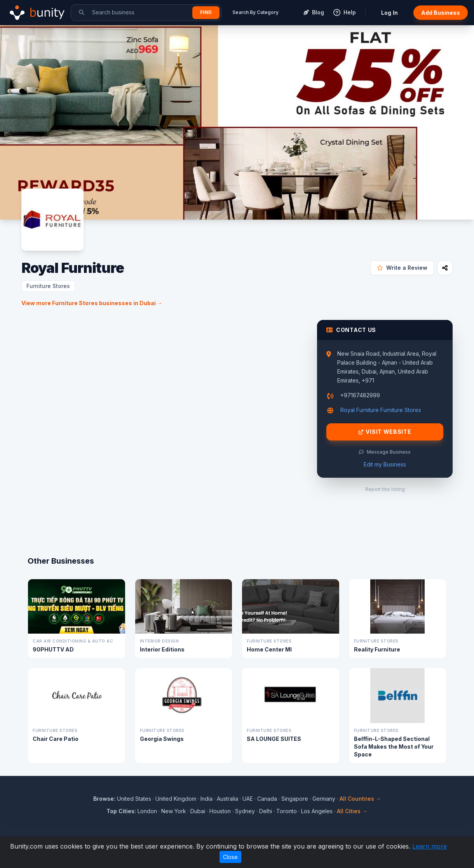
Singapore (295, 799)
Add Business (441, 13)
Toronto (287, 811)
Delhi (266, 811)
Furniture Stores (48, 286)
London (147, 811)
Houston (220, 811)
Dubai (198, 811)
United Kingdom (176, 799)
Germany (324, 799)
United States (134, 799)
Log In (389, 13)
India (207, 799)
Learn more (430, 846)
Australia (227, 799)
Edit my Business (385, 464)
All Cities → (352, 811)
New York (174, 811)
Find (206, 12)
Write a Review (402, 268)
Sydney (245, 811)
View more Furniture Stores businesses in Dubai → (92, 303)
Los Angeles (317, 811)
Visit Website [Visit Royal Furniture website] (385, 432)
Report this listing (385, 489)
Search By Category (255, 12)
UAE (248, 799)
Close (230, 857)
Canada (267, 799)
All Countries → (360, 799)
